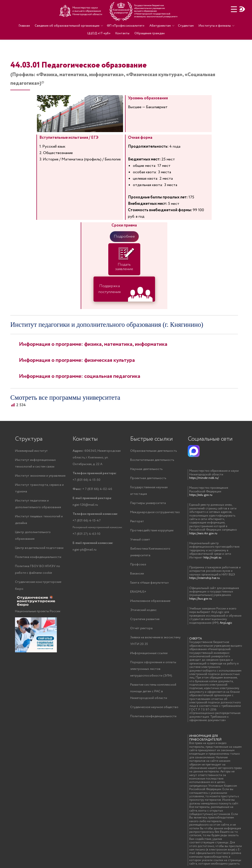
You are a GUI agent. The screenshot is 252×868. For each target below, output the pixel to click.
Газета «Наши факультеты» (150, 583)
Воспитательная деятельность (152, 460)
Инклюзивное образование (150, 601)
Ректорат (137, 521)
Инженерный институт (31, 451)
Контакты (122, 32)
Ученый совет (140, 540)
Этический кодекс (143, 610)
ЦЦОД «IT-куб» (99, 32)
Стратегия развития (145, 619)
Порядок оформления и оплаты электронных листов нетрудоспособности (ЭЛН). (153, 669)
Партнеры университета (148, 503)
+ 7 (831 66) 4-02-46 (92, 489)
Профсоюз (138, 564)
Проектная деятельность (148, 478)
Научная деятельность (146, 469)
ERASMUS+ (138, 592)
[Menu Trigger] (234, 9)
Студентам (186, 26)
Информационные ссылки (149, 653)
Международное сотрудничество (155, 512)
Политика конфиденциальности (38, 557)
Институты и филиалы (214, 26)
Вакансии (137, 574)
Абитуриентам (160, 26)
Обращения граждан (149, 32)
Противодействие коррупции (152, 530)
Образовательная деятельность (153, 451)
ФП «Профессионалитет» (126, 26)
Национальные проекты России (38, 611)
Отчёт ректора (141, 628)
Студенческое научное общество (154, 707)
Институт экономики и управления (40, 476)
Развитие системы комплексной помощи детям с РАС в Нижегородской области (153, 691)
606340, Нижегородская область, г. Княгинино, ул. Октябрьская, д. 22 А (97, 458)
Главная (25, 26)
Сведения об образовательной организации (67, 26)
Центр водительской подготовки (39, 548)
